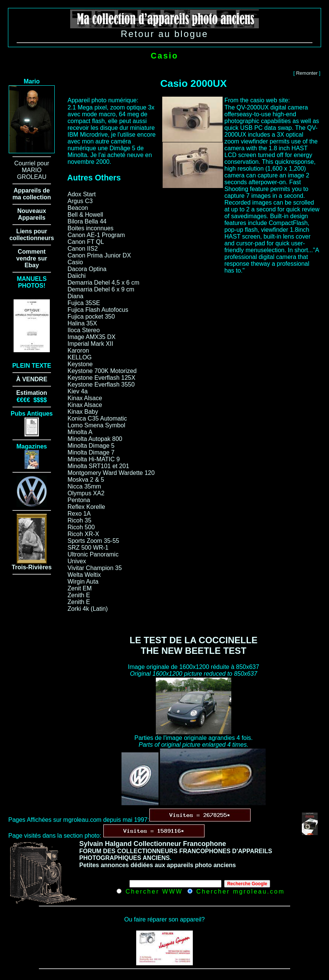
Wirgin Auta (83, 582)
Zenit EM (80, 588)
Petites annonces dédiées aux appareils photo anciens (158, 865)
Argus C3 (80, 201)
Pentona (79, 500)
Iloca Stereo (84, 330)
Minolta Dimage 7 (91, 452)
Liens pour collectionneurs (32, 235)
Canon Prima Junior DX (99, 255)
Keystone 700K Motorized (102, 371)
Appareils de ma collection (32, 194)
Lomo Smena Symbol (96, 425)
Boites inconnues (91, 228)
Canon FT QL (86, 242)
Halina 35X (82, 323)
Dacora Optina (87, 269)
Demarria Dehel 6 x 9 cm (101, 289)
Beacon (78, 208)
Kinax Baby (83, 412)
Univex (77, 561)
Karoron (78, 351)
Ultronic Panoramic (93, 554)
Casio (75, 262)
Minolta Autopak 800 (95, 439)
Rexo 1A (79, 514)
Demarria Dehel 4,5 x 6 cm (103, 283)
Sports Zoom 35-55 (93, 541)
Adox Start (82, 194)
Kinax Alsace (85, 398)
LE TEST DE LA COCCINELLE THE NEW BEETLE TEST (193, 645)
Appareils (32, 218)
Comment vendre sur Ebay (32, 258)
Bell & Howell (85, 215)
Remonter (307, 73)
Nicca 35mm (84, 486)
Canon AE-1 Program (96, 235)
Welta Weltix (84, 575)
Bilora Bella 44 (87, 221)
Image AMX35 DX (91, 337)
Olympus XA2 (86, 493)
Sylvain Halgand (105, 844)
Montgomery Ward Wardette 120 (111, 473)
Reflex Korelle (86, 507)
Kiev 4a (78, 391)
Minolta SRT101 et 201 (98, 466)
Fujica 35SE (84, 303)
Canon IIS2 (83, 249)
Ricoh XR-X (83, 534)
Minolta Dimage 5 (91, 446)
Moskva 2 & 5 (86, 480)
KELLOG (80, 357)
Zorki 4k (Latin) (88, 609)
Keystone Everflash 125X (101, 378)
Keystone (80, 364)
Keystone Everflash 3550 (101, 384)
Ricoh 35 (79, 520)
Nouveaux (32, 211)
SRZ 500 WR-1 (88, 548)
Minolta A (80, 432)
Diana (75, 296)
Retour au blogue (164, 34)
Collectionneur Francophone (180, 844)
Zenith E (79, 595)
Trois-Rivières (32, 567)
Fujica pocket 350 (91, 317)
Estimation (32, 393)
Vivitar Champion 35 (95, 568)
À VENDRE (32, 379)
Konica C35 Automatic (97, 418)
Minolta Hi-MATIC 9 (94, 459)
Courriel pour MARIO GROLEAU (32, 170)
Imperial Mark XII (90, 344)
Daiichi (77, 276)
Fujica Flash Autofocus (98, 310)
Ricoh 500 (81, 527)
